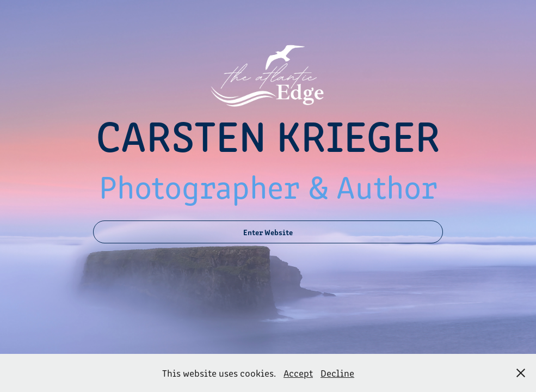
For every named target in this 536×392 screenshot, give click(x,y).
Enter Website (268, 232)
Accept (298, 373)
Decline (337, 373)
